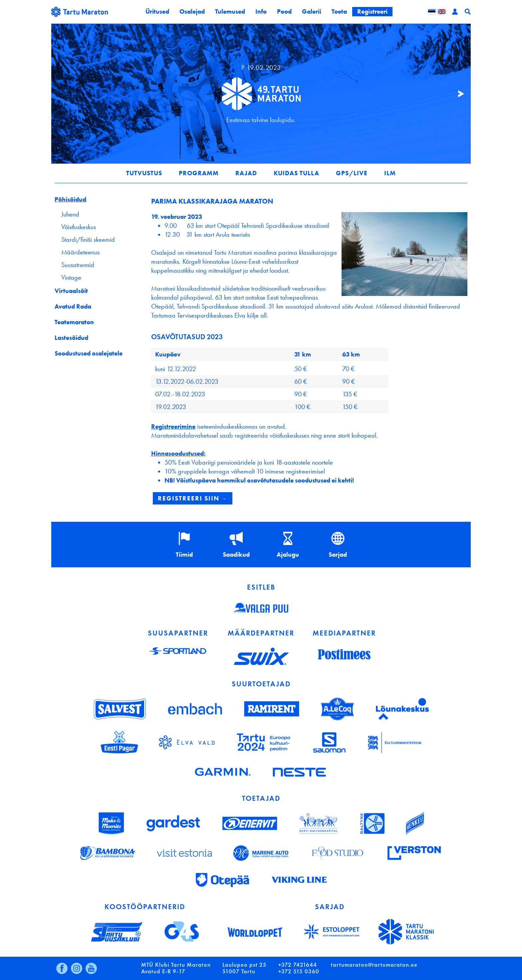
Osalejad (192, 11)
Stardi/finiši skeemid (88, 239)
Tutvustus (144, 173)
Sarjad (338, 555)
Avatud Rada (73, 306)
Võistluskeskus (79, 227)
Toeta (339, 11)
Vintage (71, 277)
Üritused (157, 11)
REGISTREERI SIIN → (193, 498)
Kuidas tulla (296, 173)
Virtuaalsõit (71, 291)
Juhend (70, 214)
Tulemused (230, 11)
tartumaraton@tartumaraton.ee (374, 965)
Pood (284, 11)
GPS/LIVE (352, 173)
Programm (199, 173)
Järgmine (457, 94)
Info (261, 11)
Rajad (246, 173)
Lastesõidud (71, 338)
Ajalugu (288, 555)
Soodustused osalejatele (89, 353)
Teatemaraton (74, 322)
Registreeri (372, 11)
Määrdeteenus (80, 252)
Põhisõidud (70, 199)
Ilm (390, 173)
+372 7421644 (298, 965)
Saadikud (236, 555)
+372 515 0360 (299, 972)
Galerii (312, 11)
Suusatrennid (78, 265)
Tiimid (184, 555)
